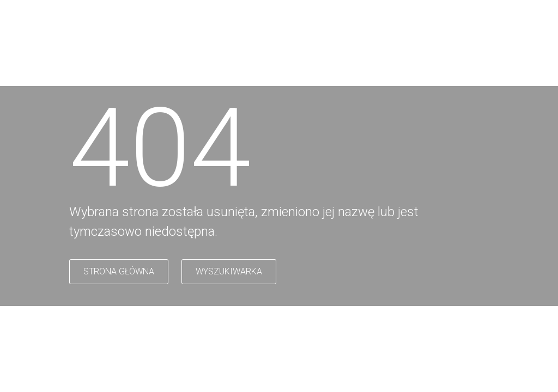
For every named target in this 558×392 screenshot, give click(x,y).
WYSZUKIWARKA (229, 271)
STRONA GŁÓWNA (119, 271)
